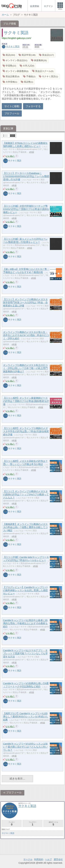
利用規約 (39, 859)
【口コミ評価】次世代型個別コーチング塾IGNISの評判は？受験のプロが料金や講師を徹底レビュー (26, 209)
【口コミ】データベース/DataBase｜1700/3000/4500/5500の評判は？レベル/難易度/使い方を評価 (26, 176)
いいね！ (10, 156)
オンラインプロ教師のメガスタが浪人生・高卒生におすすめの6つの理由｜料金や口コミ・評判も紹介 (26, 335)
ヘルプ (48, 859)
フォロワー (32, 824)
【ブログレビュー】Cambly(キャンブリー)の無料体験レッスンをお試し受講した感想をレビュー (25, 590)
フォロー (12, 824)
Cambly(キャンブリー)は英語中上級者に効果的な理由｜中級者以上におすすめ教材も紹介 (25, 623)
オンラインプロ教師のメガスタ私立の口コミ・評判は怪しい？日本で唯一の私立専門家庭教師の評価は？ (25, 368)
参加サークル (53, 824)
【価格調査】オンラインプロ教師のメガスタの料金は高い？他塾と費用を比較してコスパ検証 (25, 527)
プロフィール (12, 113)
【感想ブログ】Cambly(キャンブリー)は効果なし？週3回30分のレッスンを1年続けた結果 (26, 717)
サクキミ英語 (16, 33)
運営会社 (58, 859)
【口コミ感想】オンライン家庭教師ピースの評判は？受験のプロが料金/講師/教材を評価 (26, 401)
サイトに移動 (12, 106)
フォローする (33, 106)
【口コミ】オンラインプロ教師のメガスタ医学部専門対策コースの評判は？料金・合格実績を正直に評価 (25, 302)
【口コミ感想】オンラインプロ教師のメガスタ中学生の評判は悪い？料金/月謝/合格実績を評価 (26, 431)
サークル (28, 859)
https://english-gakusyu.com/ (16, 38)
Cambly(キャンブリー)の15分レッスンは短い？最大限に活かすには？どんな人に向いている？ (25, 747)
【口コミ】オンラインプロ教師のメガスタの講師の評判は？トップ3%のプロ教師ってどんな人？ (26, 494)
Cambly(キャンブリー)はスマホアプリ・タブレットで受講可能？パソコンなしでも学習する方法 (25, 653)
